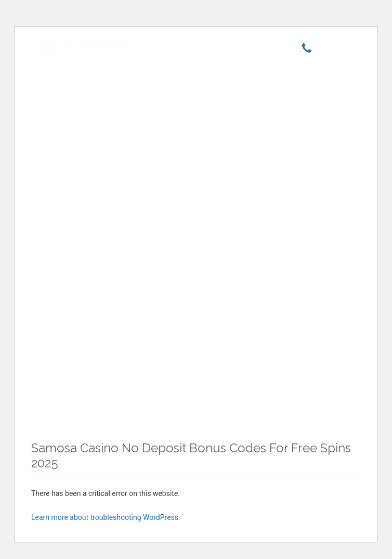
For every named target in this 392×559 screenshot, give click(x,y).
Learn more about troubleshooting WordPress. (106, 517)
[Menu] (336, 50)
